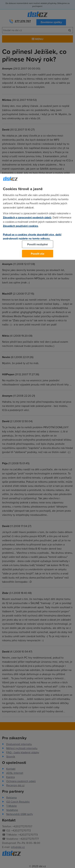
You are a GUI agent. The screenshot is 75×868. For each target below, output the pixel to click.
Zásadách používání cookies (21, 226)
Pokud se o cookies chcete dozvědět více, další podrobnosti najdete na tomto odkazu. (32, 237)
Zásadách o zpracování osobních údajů (27, 217)
